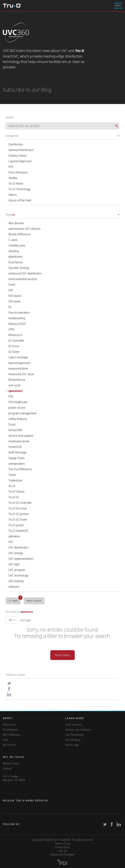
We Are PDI (9, 745)
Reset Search (34, 601)
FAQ (5, 740)
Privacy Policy (62, 847)
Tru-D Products (74, 725)
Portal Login (72, 745)
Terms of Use (63, 843)
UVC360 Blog (73, 740)
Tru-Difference (11, 730)
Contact (7, 768)
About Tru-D (10, 725)
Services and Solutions (78, 730)
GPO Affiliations (12, 735)
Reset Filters (62, 655)
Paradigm (69, 854)
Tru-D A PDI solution (12, 6)
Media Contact (11, 763)
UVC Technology (74, 735)
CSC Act (63, 851)
